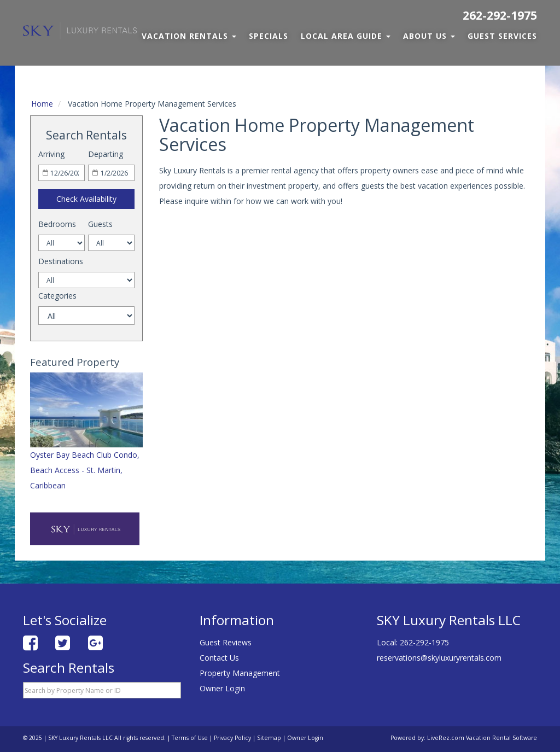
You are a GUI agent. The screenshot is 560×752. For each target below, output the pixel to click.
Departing (106, 154)
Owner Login (222, 688)
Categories (57, 296)
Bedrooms (57, 224)
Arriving (51, 154)
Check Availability (86, 199)
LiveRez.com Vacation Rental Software (482, 738)
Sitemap (269, 738)
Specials (269, 36)
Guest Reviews (226, 642)
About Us (429, 36)
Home (42, 104)
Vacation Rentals (189, 36)
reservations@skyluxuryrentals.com (439, 658)
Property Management (240, 673)
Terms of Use (190, 738)
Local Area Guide (346, 36)
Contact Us (219, 658)
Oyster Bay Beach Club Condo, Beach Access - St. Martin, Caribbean (85, 470)
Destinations (61, 261)
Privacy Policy (232, 738)
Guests (100, 224)
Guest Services (502, 36)
